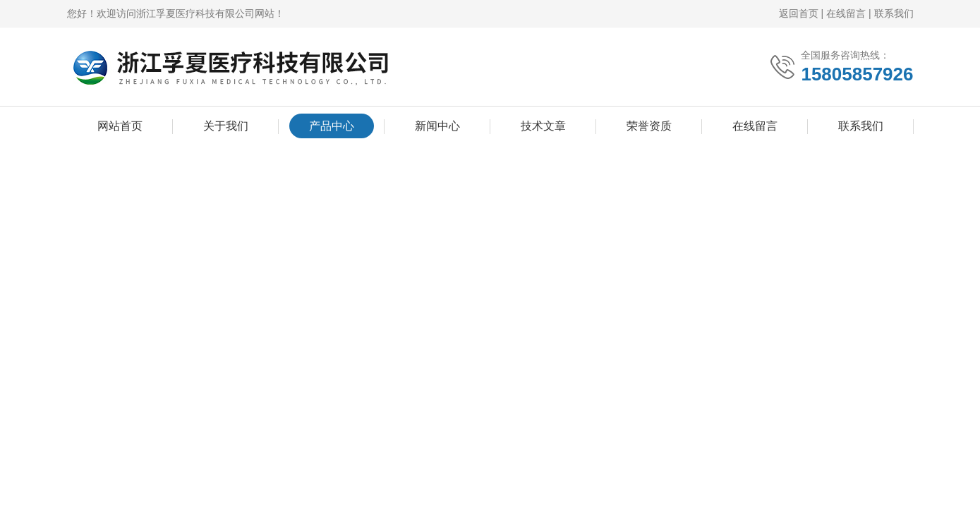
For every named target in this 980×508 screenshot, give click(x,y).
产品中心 (332, 126)
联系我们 (894, 13)
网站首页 (120, 126)
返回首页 (799, 13)
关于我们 (226, 126)
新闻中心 (437, 126)
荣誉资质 (649, 126)
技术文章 (543, 126)
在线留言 (846, 13)
